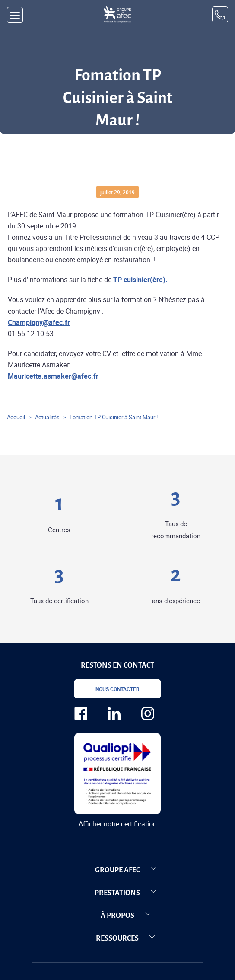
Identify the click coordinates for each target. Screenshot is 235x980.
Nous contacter (117, 689)
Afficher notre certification (118, 824)
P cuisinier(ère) (141, 280)
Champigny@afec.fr (39, 322)
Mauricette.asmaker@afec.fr (53, 376)
